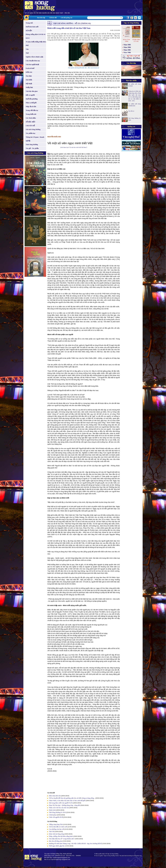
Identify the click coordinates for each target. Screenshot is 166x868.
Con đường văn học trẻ (56, 829)
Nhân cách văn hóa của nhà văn (59, 808)
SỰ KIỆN (29, 31)
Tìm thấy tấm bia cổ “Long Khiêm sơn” (62, 839)
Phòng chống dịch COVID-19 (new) (36, 36)
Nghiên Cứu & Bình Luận (34, 57)
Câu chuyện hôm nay (33, 61)
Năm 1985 (127, 50)
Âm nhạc (29, 76)
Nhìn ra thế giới (31, 103)
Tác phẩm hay (31, 133)
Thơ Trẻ (52, 832)
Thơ (27, 53)
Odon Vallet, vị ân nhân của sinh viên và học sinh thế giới (67, 800)
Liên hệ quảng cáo (66, 18)
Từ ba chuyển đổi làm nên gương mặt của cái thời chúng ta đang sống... (72, 798)
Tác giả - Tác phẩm (32, 148)
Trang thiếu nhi (31, 114)
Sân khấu (29, 80)
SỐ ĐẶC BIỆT (31, 122)
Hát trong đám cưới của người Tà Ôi (61, 803)
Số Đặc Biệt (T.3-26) (136, 40)
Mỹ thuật (29, 84)
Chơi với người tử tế (56, 817)
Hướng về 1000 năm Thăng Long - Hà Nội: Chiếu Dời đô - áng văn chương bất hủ (75, 843)
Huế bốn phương (32, 99)
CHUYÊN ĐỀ (30, 126)
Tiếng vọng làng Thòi (56, 824)
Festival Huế (30, 68)
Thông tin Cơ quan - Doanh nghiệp (35, 139)
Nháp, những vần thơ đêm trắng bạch (61, 836)
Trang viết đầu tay (32, 110)
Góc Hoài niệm (31, 118)
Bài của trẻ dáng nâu (56, 841)
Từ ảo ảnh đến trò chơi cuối (58, 827)
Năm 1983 (127, 45)
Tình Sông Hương (32, 144)
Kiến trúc (29, 72)
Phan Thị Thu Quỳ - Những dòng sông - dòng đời (65, 805)
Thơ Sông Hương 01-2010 (57, 812)
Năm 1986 (127, 53)
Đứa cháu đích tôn (55, 796)
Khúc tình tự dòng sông (56, 834)
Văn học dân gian (32, 91)
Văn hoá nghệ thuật (32, 64)
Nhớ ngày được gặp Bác (57, 846)
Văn (27, 49)
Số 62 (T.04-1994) (126, 40)
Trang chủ (29, 23)
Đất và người (30, 95)
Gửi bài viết (53, 18)
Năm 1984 (127, 47)
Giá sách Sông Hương (33, 129)
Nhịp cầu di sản (31, 106)
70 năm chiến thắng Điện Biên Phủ (36, 44)
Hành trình (52, 810)
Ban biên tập (41, 18)
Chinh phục (53, 815)
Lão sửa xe (131, 111)
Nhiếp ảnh (29, 87)
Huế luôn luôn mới (32, 27)
